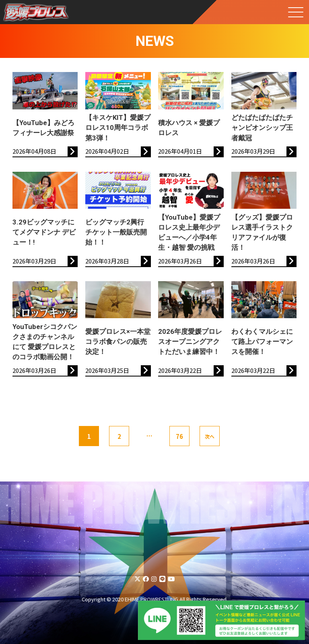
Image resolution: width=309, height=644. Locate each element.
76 (179, 436)
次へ (210, 436)
